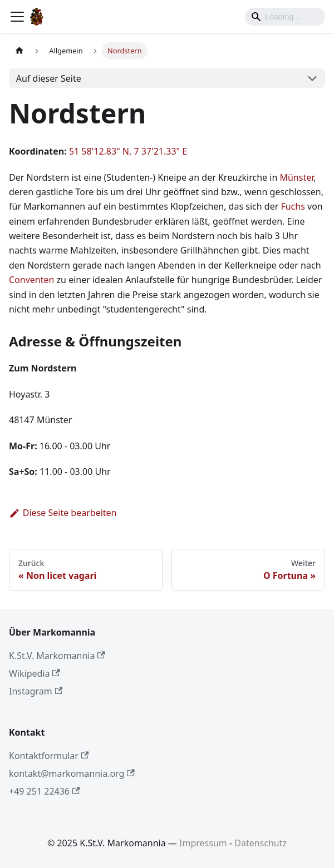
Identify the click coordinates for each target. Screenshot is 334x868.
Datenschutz (261, 843)
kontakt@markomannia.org (72, 773)
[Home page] (19, 51)
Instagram (36, 691)
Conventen (31, 280)
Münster (296, 177)
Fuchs (293, 206)
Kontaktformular (49, 756)
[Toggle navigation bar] (17, 17)
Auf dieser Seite (49, 78)
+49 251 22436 (44, 791)
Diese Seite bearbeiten (63, 513)
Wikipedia (35, 673)
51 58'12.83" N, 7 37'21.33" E (128, 151)
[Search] (285, 17)
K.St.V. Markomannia (57, 656)
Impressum (203, 843)
